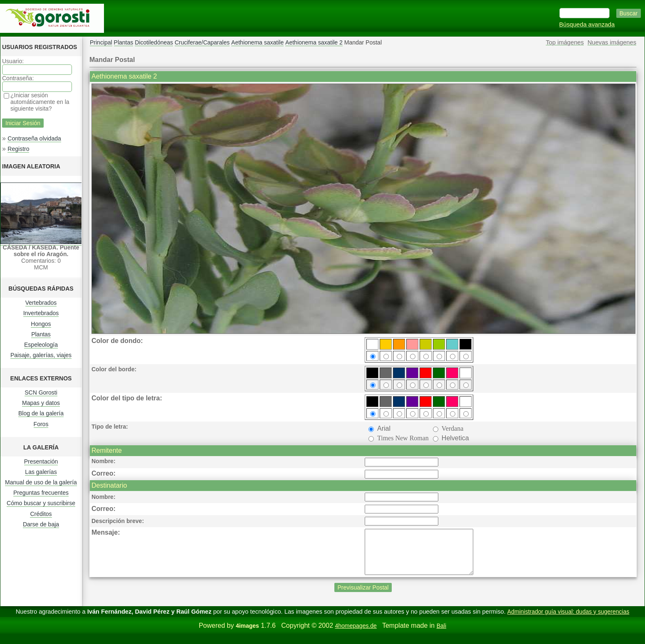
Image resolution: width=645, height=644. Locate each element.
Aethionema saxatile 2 (314, 42)
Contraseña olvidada (34, 138)
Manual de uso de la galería (41, 482)
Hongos (41, 324)
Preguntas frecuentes (41, 493)
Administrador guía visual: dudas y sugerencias (568, 620)
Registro (18, 149)
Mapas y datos (41, 403)
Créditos (41, 514)
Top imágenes (565, 42)
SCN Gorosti (41, 392)
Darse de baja (41, 524)
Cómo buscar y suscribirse (41, 503)
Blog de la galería (41, 413)
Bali (441, 634)
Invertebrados (41, 313)
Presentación (41, 461)
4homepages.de (356, 634)
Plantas (41, 334)
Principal (101, 42)
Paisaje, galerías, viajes (41, 355)
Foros (41, 424)
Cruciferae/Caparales (202, 42)
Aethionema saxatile (257, 42)
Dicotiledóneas (154, 42)
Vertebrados (41, 303)
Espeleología (41, 345)
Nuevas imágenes (612, 42)
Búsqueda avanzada (587, 25)
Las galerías (41, 472)
